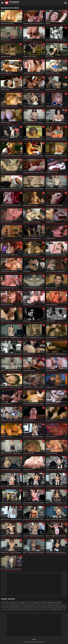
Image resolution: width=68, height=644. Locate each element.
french (19, 190)
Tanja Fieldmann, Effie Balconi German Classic (11, 156)
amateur (55, 25)
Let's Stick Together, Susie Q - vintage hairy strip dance (34, 503)
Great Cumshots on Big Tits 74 (9, 271)
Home (34, 639)
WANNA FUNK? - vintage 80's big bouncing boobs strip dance (11, 552)
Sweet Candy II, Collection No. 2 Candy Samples (11, 205)
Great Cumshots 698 (6, 222)
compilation (62, 141)
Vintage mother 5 (5, 89)
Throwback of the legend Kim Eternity (56, 354)
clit (64, 609)
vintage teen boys (53, 606)
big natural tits (19, 25)
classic (38, 190)
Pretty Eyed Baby (50, 321)
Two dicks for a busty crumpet (31, 89)
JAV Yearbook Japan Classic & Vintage (33, 404)
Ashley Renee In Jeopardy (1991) (32, 238)
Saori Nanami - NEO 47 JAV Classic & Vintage (11, 387)
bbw (17, 124)
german (7, 157)
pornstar (7, 25)
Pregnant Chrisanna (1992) (8, 172)
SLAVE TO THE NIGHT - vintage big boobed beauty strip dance (57, 122)
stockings (56, 141)
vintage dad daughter (54, 603)
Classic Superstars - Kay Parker (54, 205)
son (47, 609)
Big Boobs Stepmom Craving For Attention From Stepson (57, 156)
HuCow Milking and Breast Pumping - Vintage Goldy (34, 156)
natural (34, 190)
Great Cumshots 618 (29, 420)
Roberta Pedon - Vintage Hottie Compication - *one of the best (57, 40)
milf (39, 25)
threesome (31, 471)
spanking (61, 58)
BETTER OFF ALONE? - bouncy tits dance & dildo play (57, 189)
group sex (38, 372)
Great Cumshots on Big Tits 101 (9, 288)
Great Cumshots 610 (51, 437)
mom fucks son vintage (16, 603)
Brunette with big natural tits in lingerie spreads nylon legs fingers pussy (57, 255)
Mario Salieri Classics (52, 288)
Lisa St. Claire (27, 321)
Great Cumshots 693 (51, 337)
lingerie (66, 256)
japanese (11, 389)
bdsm (40, 58)
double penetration (41, 91)
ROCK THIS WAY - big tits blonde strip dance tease (11, 470)
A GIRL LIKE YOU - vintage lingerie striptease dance (57, 486)
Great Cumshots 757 (6, 321)
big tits (15, 58)
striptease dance (21, 609)
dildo (61, 190)
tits (31, 25)
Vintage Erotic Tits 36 (29, 354)
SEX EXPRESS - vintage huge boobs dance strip (57, 552)
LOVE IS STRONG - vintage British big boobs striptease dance (11, 486)
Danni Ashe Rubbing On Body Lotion (33, 288)
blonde (58, 108)
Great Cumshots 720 (51, 420)
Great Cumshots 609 (6, 404)
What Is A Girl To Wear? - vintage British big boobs (34, 122)
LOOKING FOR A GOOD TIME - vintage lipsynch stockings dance (34, 519)
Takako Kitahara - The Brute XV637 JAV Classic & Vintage (34, 387)
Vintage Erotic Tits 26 (51, 387)
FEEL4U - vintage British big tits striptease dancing (57, 536)
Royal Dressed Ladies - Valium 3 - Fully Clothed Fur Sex (11, 420)
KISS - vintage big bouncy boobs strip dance (11, 569)
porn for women (15, 240)
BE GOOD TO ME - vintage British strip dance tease (34, 486)
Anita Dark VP (27, 271)
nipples (30, 41)
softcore (12, 25)
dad (44, 606)
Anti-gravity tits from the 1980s (54, 106)
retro (29, 25)
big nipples (42, 273)
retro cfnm (40, 609)
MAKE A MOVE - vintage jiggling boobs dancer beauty (11, 337)
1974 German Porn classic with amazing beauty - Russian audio (11, 503)
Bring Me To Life (28, 40)
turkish (35, 141)
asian (7, 389)
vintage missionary (28, 606)
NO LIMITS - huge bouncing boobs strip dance (34, 536)
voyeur (41, 75)
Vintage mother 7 (50, 222)
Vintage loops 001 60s (52, 172)
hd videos (35, 25)
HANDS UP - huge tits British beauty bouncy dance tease (11, 370)
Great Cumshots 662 (6, 437)
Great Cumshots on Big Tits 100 (9, 255)
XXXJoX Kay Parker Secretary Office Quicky (34, 23)
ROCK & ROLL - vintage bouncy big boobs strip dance (34, 437)
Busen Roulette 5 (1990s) (52, 73)
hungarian (65, 91)
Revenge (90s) (5, 139)
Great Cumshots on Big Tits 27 (31, 255)
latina (7, 75)
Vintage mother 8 (50, 238)
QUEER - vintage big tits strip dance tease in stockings (57, 519)
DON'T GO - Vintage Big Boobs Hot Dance (34, 337)
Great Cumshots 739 (51, 370)
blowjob (55, 75)
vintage (3, 25)
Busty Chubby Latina (6, 73)
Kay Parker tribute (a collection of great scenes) (34, 172)
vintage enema (56, 609)
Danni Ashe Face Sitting (7, 23)
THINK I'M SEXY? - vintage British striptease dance (11, 519)
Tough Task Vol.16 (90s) (30, 56)
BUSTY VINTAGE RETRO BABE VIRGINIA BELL (11, 354)
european (30, 223)
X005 (2, 238)
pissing (4, 606)
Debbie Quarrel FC (6, 40)
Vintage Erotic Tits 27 (29, 304)
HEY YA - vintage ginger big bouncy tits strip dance (34, 106)
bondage (30, 58)
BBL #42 (48, 23)
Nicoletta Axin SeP (51, 89)
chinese (31, 609)
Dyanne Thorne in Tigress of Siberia (33, 189)
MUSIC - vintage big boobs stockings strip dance (34, 552)
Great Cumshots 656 (51, 453)
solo (38, 606)
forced (4, 603)
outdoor (65, 322)
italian (52, 91)
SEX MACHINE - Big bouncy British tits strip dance (57, 470)
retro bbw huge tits (6, 122)
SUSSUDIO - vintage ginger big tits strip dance (11, 536)
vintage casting (14, 606)
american (35, 58)
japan (63, 606)
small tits (44, 240)
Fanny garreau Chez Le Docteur (32, 222)
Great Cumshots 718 (6, 304)
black (10, 75)
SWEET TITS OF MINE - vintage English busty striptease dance (11, 453)
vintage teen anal (39, 603)
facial (12, 223)
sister (29, 603)
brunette (10, 58)
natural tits (39, 174)
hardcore (57, 289)
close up (41, 157)
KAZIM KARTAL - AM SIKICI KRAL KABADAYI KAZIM (34, 139)
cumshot (21, 91)
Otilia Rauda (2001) (6, 56)
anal (59, 75)
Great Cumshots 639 (51, 304)
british (34, 41)
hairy (2, 41)
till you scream (50, 56)
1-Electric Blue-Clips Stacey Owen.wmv (34, 73)
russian (10, 609)
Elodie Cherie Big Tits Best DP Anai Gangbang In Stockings (57, 139)
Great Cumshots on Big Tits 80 (9, 106)
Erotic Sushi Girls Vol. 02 (52, 404)
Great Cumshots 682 (29, 453)
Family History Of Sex (29, 370)
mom (4, 609)
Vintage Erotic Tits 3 (28, 470)
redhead (39, 108)
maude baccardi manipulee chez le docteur (11, 189)
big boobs (53, 41)
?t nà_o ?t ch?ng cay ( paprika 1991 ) (55, 271)
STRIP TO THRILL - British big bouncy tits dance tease (57, 503)
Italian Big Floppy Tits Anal (30, 205)
